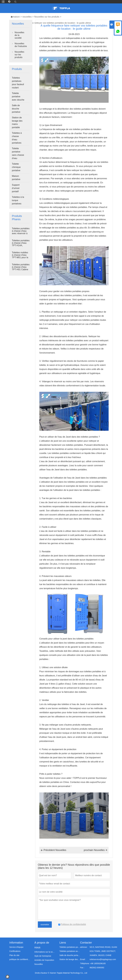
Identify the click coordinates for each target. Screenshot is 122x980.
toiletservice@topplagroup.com (103, 959)
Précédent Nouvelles (53, 850)
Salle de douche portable (70, 955)
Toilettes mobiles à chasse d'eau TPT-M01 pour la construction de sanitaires (20, 257)
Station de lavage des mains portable (17, 122)
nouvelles (27, 17)
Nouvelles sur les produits (47, 17)
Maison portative (16, 178)
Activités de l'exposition (44, 960)
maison (15, 17)
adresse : (84, 947)
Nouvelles (39, 964)
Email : (83, 959)
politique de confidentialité (20, 959)
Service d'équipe (16, 947)
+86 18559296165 (98, 963)
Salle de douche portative (16, 109)
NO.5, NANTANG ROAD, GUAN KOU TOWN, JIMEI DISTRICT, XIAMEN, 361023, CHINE (103, 951)
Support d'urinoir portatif (16, 188)
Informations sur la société (45, 952)
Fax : (82, 968)
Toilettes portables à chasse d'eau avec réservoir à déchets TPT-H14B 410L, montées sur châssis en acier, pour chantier (21, 233)
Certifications (15, 951)
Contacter (86, 943)
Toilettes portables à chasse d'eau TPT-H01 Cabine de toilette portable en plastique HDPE (21, 270)
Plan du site (14, 955)
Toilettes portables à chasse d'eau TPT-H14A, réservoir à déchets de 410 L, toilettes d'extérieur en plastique (21, 245)
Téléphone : (85, 963)
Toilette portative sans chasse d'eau (18, 153)
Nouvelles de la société (19, 35)
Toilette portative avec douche (18, 97)
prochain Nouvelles (95, 850)
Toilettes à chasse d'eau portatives (17, 138)
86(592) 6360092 (97, 968)
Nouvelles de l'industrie (21, 45)
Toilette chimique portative (16, 167)
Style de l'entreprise (43, 956)
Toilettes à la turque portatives (18, 200)
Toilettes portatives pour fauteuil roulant (18, 83)
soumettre (45, 925)
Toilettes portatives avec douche (70, 951)
